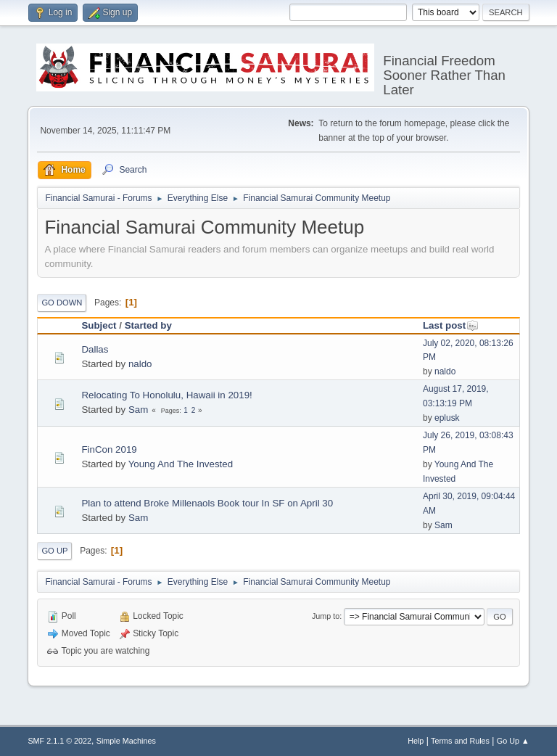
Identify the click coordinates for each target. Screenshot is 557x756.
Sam (138, 410)
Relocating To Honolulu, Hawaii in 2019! (166, 395)
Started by (148, 325)
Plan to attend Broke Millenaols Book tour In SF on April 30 (207, 503)
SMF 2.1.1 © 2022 (59, 741)
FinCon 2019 (109, 449)
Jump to (326, 616)
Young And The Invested (181, 464)
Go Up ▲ (513, 741)
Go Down (62, 303)
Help (416, 741)
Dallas (95, 349)
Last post (451, 325)
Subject (99, 325)
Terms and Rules (460, 741)
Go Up (54, 551)
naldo (140, 364)
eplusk (447, 418)
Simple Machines (126, 741)
